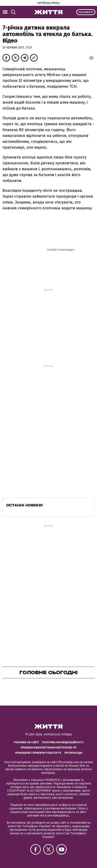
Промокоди (73, 753)
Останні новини (24, 505)
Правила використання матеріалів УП (48, 748)
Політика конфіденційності (63, 742)
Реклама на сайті (26, 742)
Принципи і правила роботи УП (38, 753)
